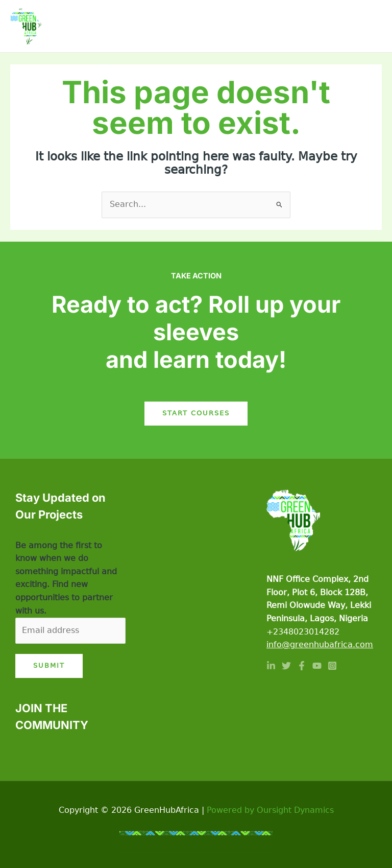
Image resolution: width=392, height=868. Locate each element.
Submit (49, 665)
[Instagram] (332, 666)
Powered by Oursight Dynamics (270, 810)
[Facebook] (302, 666)
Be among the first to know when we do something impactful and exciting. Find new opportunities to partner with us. (66, 578)
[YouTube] (317, 666)
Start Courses (196, 413)
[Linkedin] (271, 666)
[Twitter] (286, 666)
